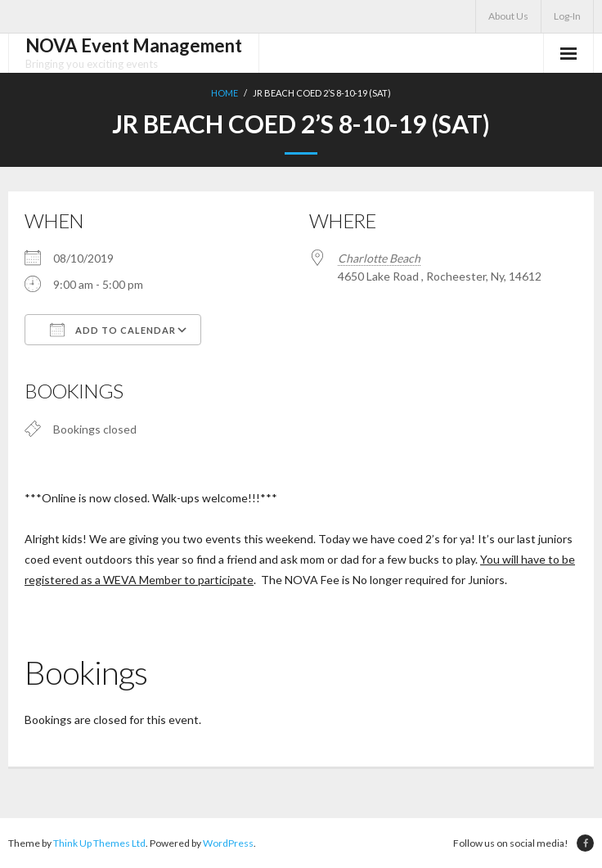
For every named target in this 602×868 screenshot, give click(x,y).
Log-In (567, 16)
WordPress (228, 843)
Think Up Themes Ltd (99, 843)
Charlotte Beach (379, 258)
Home (225, 93)
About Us (508, 16)
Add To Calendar (113, 330)
